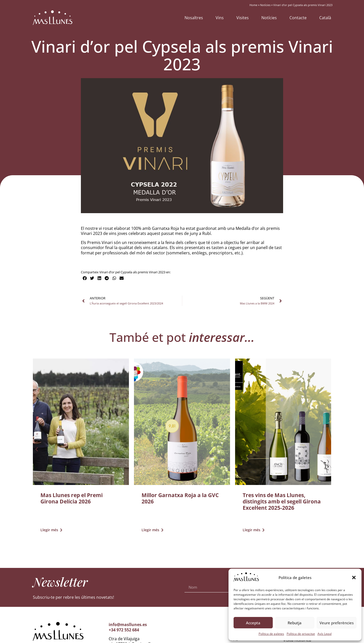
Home (253, 5)
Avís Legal (325, 634)
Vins (220, 18)
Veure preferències (337, 623)
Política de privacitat (301, 634)
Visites (243, 18)
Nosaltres (194, 18)
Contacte (298, 18)
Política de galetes (271, 634)
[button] (354, 578)
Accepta (253, 623)
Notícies (265, 5)
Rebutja (295, 623)
